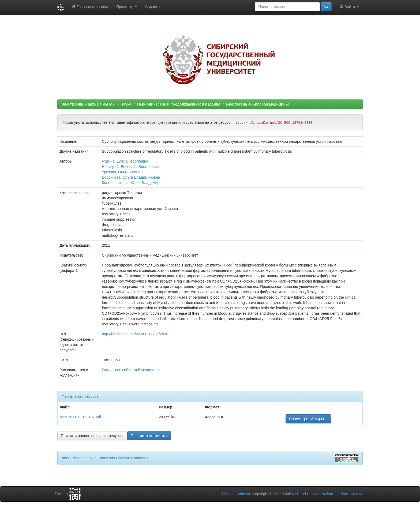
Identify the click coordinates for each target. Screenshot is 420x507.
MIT (295, 494)
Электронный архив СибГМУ (88, 104)
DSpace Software (237, 494)
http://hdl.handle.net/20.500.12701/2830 (135, 334)
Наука (126, 104)
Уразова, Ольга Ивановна (124, 172)
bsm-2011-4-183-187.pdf (80, 417)
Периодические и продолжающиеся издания (179, 104)
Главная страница (90, 7)
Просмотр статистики (149, 436)
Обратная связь (352, 494)
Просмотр (127, 7)
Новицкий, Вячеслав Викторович (130, 167)
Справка (153, 7)
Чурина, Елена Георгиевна (125, 161)
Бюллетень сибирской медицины (257, 104)
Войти (349, 7)
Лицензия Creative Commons (123, 458)
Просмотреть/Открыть (308, 419)
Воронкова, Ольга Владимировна (131, 177)
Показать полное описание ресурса (92, 436)
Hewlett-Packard (321, 494)
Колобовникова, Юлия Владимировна (135, 183)
